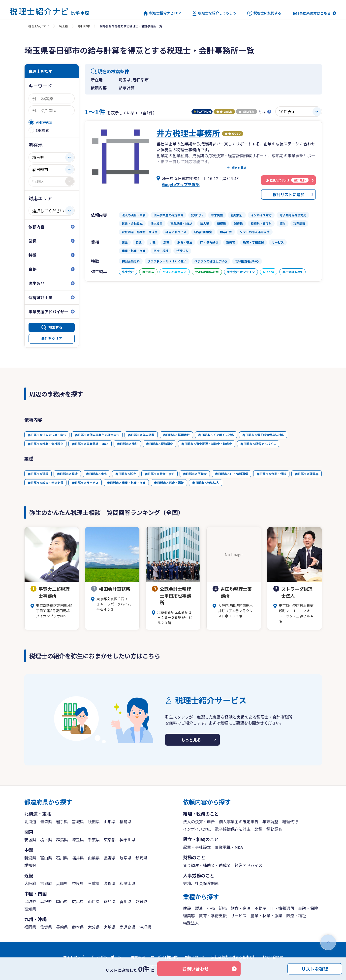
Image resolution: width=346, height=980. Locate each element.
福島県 (126, 822)
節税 (258, 829)
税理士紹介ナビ (39, 26)
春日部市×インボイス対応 (216, 435)
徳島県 (110, 901)
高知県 (30, 909)
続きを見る (239, 168)
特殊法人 (191, 923)
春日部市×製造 (67, 474)
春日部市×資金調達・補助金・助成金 (207, 444)
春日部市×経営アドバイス (258, 444)
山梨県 (94, 858)
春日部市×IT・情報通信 (232, 474)
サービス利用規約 (164, 957)
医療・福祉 (296, 916)
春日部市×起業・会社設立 (45, 444)
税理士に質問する (264, 13)
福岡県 (30, 927)
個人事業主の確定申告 (239, 822)
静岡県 (141, 858)
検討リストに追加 (288, 194)
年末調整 (270, 822)
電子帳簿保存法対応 (233, 829)
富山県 (46, 858)
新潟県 (30, 858)
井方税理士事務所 (188, 133)
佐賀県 (46, 927)
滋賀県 (110, 883)
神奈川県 (127, 840)
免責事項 (138, 957)
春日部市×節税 (127, 444)
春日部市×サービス (85, 483)
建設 (187, 908)
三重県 (94, 883)
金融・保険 (308, 908)
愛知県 (30, 865)
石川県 (62, 858)
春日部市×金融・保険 (271, 474)
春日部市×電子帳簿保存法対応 (263, 435)
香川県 (126, 901)
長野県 (110, 858)
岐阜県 (126, 858)
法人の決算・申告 (199, 822)
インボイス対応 (197, 829)
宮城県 (78, 822)
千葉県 (94, 840)
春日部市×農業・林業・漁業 (126, 483)
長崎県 (62, 927)
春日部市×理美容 (307, 474)
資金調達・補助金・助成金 (207, 865)
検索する (55, 327)
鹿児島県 (127, 927)
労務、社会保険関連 (201, 883)
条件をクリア (52, 339)
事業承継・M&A (229, 847)
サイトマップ (74, 957)
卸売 (223, 908)
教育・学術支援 (213, 916)
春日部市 (84, 26)
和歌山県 (127, 883)
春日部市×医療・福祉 (169, 483)
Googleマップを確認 (181, 184)
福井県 (78, 858)
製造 (199, 908)
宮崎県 (110, 927)
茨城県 (30, 840)
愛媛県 (141, 901)
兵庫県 (62, 883)
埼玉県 (63, 26)
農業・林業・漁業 (266, 916)
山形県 (110, 822)
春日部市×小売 (96, 474)
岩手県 (62, 822)
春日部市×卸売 (126, 474)
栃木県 (46, 840)
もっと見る (191, 740)
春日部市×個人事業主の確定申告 (97, 435)
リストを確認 (315, 969)
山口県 (94, 901)
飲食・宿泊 (241, 908)
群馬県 (62, 840)
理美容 (189, 916)
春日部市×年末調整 (141, 435)
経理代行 (290, 822)
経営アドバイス (249, 865)
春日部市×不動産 (195, 474)
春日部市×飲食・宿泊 (159, 474)
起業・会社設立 (197, 847)
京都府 (46, 883)
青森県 (46, 822)
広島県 (78, 901)
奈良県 (78, 883)
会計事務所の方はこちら (312, 13)
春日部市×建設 (38, 474)
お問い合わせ (195, 969)
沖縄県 (145, 927)
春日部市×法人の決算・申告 (47, 435)
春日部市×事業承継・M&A (90, 444)
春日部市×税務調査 (159, 444)
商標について (195, 957)
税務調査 (274, 829)
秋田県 (94, 822)
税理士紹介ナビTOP (162, 13)
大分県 (94, 927)
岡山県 (62, 901)
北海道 (30, 822)
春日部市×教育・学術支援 (45, 483)
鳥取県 (30, 901)
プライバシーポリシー (107, 957)
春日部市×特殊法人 (206, 483)
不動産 (260, 908)
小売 (211, 908)
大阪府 (30, 883)
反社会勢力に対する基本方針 (234, 957)
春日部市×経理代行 (176, 435)
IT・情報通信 (282, 908)
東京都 (110, 840)
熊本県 (78, 927)
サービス (239, 916)
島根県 (46, 901)
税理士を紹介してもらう (214, 13)
